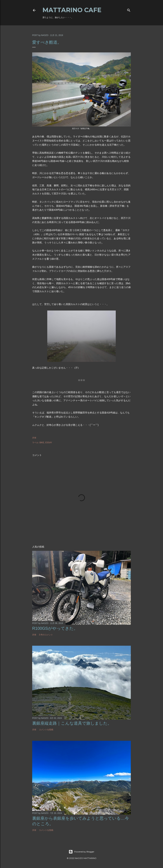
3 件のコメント (46, 635)
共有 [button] (34, 438)
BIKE (42, 443)
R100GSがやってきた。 (55, 628)
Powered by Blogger (81, 852)
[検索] (129, 10)
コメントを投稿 (46, 730)
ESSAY (49, 443)
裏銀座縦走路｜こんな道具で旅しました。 (72, 723)
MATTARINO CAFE (72, 10)
